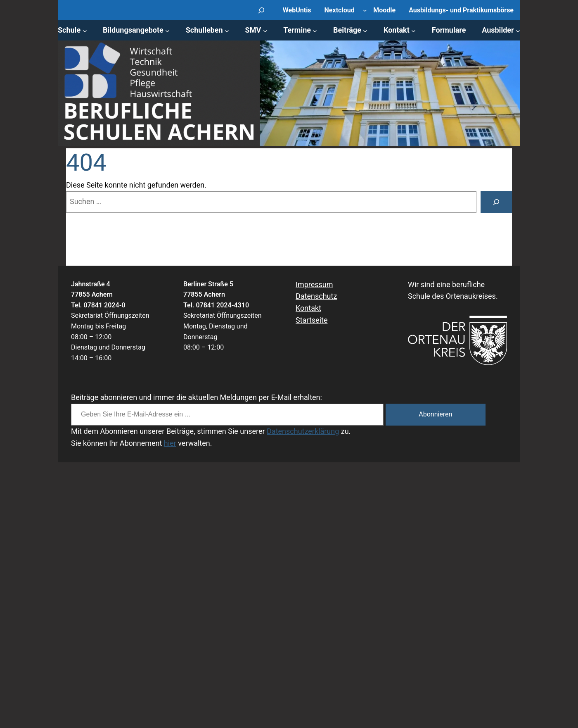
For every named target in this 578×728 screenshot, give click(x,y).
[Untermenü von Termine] (315, 30)
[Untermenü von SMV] (265, 30)
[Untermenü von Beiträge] (365, 30)
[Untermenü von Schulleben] (227, 30)
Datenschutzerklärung (303, 431)
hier (170, 443)
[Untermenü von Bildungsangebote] (167, 30)
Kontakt (308, 308)
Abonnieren (435, 414)
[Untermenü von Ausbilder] (518, 30)
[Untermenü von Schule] (85, 30)
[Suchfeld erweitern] (262, 10)
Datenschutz (316, 296)
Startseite (312, 320)
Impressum (314, 284)
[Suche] (496, 202)
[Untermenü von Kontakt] (413, 30)
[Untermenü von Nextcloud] (365, 10)
